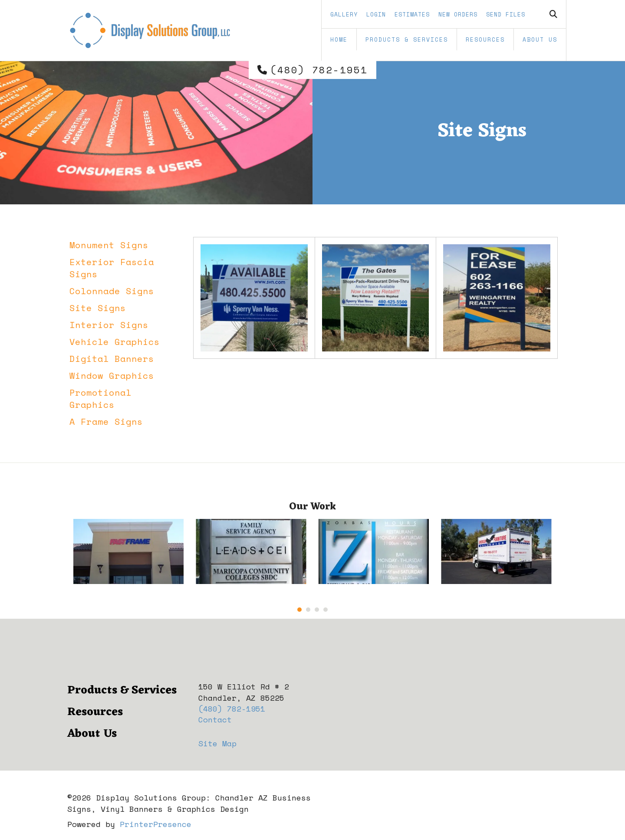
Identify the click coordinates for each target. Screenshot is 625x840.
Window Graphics (112, 376)
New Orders (458, 14)
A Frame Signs (106, 422)
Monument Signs (109, 245)
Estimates (412, 14)
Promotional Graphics (100, 399)
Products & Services (407, 39)
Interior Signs (109, 325)
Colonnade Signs (112, 291)
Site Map (217, 743)
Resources (485, 39)
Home (339, 39)
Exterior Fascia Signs (112, 268)
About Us (540, 39)
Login (376, 14)
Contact (215, 719)
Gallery (344, 14)
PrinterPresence (156, 824)
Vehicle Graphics (115, 342)
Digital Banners (112, 359)
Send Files (506, 14)
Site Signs (98, 308)
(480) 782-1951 (319, 70)
